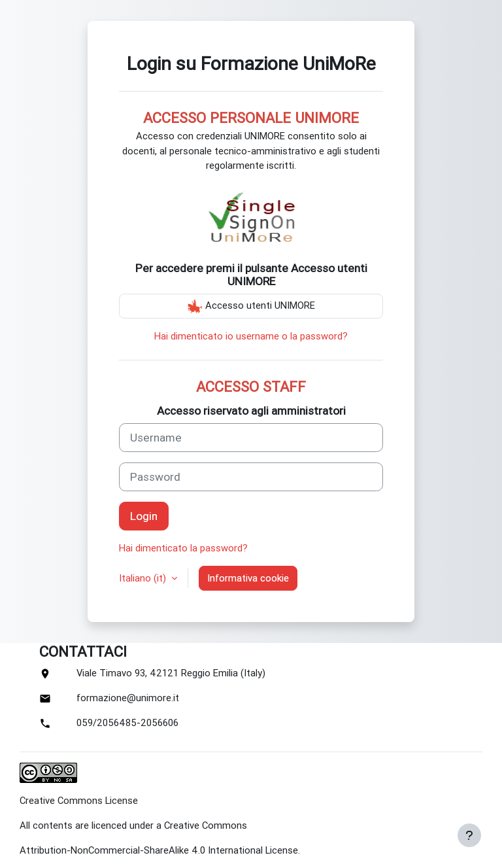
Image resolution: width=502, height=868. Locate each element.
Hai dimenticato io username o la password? (251, 336)
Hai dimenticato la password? (183, 548)
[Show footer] (469, 835)
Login (144, 516)
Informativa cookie (248, 578)
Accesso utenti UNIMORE (251, 306)
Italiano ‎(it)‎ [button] (144, 578)
